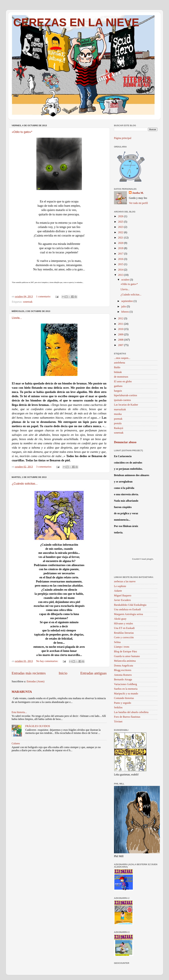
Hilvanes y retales (123, 624)
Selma (117, 642)
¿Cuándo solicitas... (25, 484)
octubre (126, 280)
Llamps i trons (122, 647)
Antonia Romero (123, 675)
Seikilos (118, 708)
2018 (121, 248)
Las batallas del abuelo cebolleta (131, 712)
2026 (121, 216)
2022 (121, 232)
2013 (121, 275)
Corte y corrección (124, 637)
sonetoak (28, 302)
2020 (121, 243)
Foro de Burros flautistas (127, 717)
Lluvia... (17, 318)
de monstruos (121, 377)
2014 (121, 270)
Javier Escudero (122, 600)
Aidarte (118, 591)
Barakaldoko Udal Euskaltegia (130, 605)
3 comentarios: (44, 467)
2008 (121, 340)
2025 (121, 222)
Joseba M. (138, 193)
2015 (121, 264)
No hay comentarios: (48, 661)
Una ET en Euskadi (124, 628)
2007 (121, 345)
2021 (121, 238)
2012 (121, 318)
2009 (121, 335)
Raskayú (119, 428)
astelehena (119, 363)
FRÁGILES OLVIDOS (38, 726)
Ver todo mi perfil (138, 203)
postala (118, 423)
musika (118, 414)
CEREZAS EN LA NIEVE (76, 22)
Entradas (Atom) (36, 681)
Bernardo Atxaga (123, 680)
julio (124, 307)
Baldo (117, 367)
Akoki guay (120, 619)
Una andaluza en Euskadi (127, 609)
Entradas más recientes (29, 673)
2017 (121, 254)
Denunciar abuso (125, 442)
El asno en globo (123, 381)
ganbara (118, 386)
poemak (118, 419)
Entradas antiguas (93, 673)
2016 (121, 259)
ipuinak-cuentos (122, 400)
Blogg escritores (123, 670)
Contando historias (124, 698)
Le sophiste (120, 586)
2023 (121, 227)
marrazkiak (120, 409)
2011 (121, 324)
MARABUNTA (22, 692)
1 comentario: (44, 297)
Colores (16, 744)
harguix (118, 391)
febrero (125, 312)
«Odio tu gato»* (22, 132)
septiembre (127, 301)
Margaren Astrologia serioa (128, 614)
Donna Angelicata (123, 666)
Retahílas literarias (124, 633)
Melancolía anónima (125, 661)
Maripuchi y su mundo (126, 694)
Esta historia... (19, 712)
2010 (121, 329)
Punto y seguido (122, 703)
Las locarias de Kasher (126, 405)
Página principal (123, 138)
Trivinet (118, 722)
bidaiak (118, 372)
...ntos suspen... (122, 358)
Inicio (63, 673)
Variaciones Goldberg (125, 684)
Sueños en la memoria (126, 689)
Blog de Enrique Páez (126, 652)
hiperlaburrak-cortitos (126, 395)
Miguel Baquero (123, 596)
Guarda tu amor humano (127, 656)
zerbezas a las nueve (125, 581)
